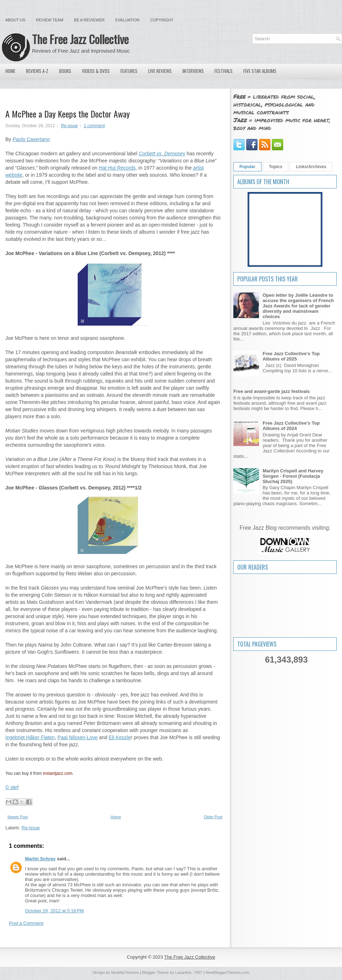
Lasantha (183, 973)
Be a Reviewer (89, 20)
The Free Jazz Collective (80, 39)
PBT (199, 973)
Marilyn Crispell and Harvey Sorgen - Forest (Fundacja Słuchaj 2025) (293, 476)
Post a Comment (26, 923)
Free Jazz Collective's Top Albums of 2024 (291, 426)
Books (65, 71)
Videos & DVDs (96, 71)
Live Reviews (160, 71)
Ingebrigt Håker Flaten (30, 737)
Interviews (193, 71)
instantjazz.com (58, 773)
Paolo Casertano (31, 139)
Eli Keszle (120, 737)
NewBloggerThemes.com (228, 973)
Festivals (224, 71)
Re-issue (69, 126)
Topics (276, 167)
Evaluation (127, 20)
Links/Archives (311, 167)
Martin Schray (40, 859)
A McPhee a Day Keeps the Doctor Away (68, 114)
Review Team (50, 20)
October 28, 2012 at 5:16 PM (54, 911)
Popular (247, 167)
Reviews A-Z (37, 71)
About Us (15, 20)
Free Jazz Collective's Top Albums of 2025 (291, 356)
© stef (12, 787)
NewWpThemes (125, 973)
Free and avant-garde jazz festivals (272, 391)
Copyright (162, 20)
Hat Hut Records (117, 168)
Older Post (213, 817)
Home (10, 71)
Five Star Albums (260, 71)
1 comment (94, 126)
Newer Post (18, 817)
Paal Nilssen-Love (77, 737)
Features (129, 71)
